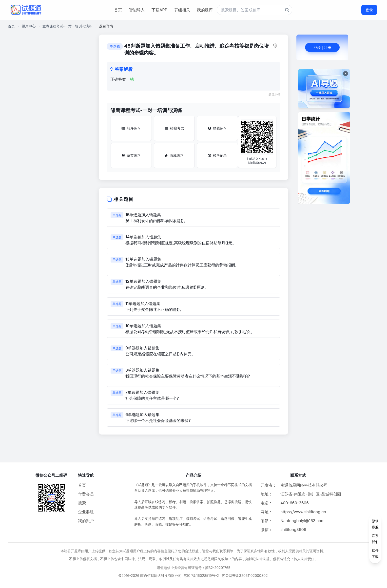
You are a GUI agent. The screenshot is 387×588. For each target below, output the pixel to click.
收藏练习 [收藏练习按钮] (174, 155)
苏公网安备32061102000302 (245, 576)
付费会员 (86, 494)
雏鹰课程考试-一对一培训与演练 (67, 26)
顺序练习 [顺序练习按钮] (131, 128)
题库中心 (29, 26)
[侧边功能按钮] (375, 539)
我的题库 (205, 10)
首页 (118, 10)
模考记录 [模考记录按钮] (217, 155)
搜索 (82, 503)
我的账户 (86, 521)
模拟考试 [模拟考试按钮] (174, 128)
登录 (369, 10)
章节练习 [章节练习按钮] (131, 155)
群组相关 (182, 10)
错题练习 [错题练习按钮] (217, 128)
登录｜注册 (322, 47)
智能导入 (137, 10)
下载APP (159, 10)
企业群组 (86, 512)
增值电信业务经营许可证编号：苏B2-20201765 (194, 568)
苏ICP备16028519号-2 (201, 576)
